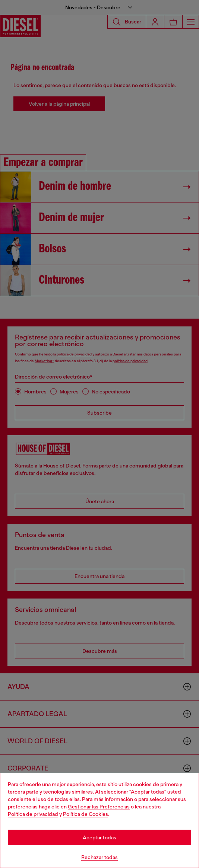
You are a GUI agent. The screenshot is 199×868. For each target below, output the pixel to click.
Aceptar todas (99, 837)
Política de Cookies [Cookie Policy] (86, 814)
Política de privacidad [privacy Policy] (33, 814)
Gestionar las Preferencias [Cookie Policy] (99, 807)
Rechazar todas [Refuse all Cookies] (99, 857)
